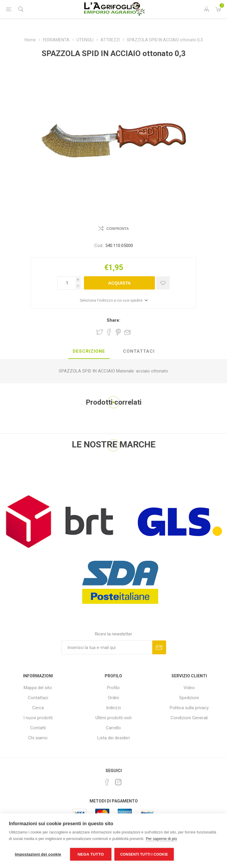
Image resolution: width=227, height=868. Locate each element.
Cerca (38, 708)
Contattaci (38, 698)
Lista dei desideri (113, 738)
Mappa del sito (38, 688)
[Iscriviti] (107, 647)
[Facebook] (107, 782)
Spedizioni (189, 698)
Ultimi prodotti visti (113, 718)
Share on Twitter (100, 332)
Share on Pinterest (118, 332)
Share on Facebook (109, 332)
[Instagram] (118, 782)
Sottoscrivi (159, 647)
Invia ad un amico (128, 332)
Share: (113, 320)
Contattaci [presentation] (139, 351)
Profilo (113, 688)
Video (189, 688)
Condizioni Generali (189, 718)
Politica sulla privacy (189, 708)
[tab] (89, 352)
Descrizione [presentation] (89, 351)
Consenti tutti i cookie (144, 854)
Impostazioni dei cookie (38, 854)
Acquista (119, 283)
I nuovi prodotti (38, 718)
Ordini (113, 698)
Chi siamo (38, 738)
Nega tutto (91, 854)
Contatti (38, 728)
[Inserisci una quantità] (67, 283)
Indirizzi (113, 708)
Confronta (118, 229)
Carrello (113, 728)
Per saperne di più (161, 839)
